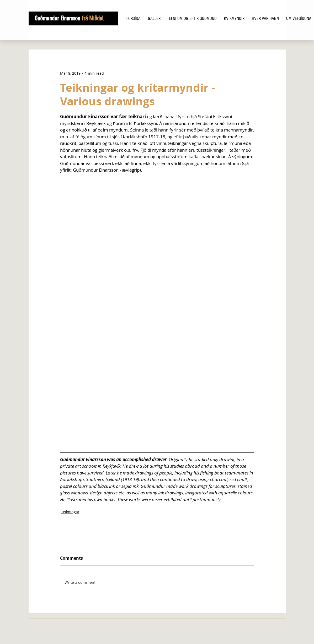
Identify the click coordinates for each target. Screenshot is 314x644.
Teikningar (70, 512)
